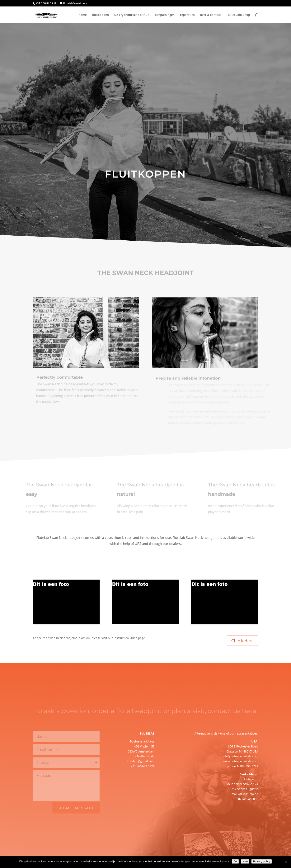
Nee (245, 861)
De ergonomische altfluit (132, 15)
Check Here (242, 641)
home (83, 15)
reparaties (187, 15)
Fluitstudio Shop (238, 15)
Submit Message (76, 808)
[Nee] (286, 862)
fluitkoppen (100, 15)
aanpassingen (165, 15)
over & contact (211, 15)
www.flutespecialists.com (241, 761)
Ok (235, 861)
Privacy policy (261, 861)
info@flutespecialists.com (240, 756)
